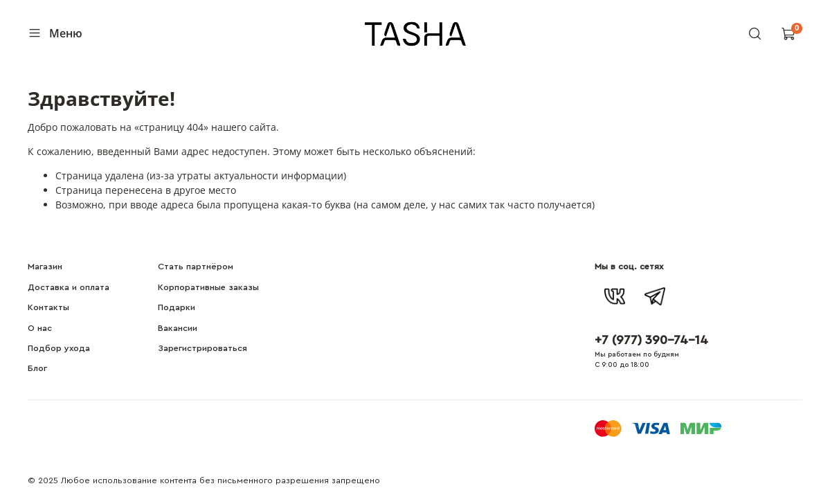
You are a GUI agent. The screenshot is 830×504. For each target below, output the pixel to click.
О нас (40, 328)
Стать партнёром (196, 267)
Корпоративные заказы (208, 287)
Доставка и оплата (69, 287)
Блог (37, 368)
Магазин (45, 267)
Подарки (177, 307)
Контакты (48, 307)
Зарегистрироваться (202, 348)
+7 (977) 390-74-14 (651, 340)
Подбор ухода (59, 348)
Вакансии (178, 328)
